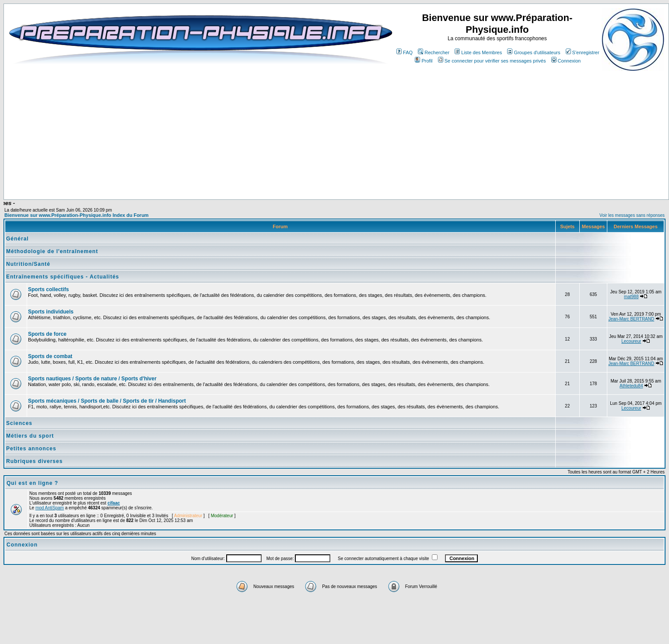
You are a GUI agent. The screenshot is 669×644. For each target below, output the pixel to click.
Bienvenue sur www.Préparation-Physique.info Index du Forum (77, 215)
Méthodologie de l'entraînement (52, 251)
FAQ (405, 52)
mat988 (631, 297)
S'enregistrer (583, 52)
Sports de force (47, 334)
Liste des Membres (478, 52)
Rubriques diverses (34, 461)
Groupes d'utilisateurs (534, 52)
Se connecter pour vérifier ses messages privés (492, 61)
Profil (424, 61)
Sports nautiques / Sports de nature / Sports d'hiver (92, 379)
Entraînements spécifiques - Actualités (63, 277)
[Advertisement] (224, 174)
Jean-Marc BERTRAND (631, 319)
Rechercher (434, 52)
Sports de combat (50, 356)
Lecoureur (631, 341)
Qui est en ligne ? (32, 483)
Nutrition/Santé (28, 264)
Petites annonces (31, 449)
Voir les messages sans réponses (632, 215)
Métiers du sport (30, 436)
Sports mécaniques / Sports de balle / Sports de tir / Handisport (107, 401)
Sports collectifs (48, 289)
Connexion (566, 61)
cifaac (114, 503)
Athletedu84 (631, 386)
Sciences (19, 423)
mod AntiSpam (50, 508)
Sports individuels (51, 312)
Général (18, 239)
